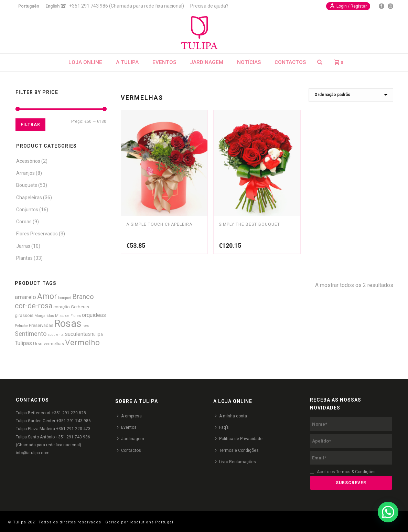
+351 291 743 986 (74, 421)
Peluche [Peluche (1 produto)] (21, 326)
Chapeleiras (29, 198)
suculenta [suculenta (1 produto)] (56, 335)
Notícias (249, 62)
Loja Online (85, 62)
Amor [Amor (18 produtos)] (47, 296)
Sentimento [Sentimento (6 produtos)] (31, 334)
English (52, 6)
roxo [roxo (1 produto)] (86, 326)
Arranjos (25, 173)
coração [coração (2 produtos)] (62, 307)
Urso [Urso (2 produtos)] (38, 344)
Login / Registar (348, 6)
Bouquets (27, 185)
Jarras (23, 246)
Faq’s (222, 427)
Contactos (290, 62)
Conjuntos (27, 210)
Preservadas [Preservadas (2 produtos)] (41, 325)
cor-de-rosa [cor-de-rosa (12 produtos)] (34, 306)
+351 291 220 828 (69, 413)
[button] (388, 512)
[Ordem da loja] (351, 95)
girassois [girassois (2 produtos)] (24, 315)
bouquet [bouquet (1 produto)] (65, 298)
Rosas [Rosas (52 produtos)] (68, 323)
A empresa (129, 416)
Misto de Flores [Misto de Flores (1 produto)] (68, 316)
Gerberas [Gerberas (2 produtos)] (80, 307)
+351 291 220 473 (73, 429)
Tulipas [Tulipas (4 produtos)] (23, 343)
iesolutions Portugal (152, 522)
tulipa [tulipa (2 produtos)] (97, 334)
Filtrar (30, 125)
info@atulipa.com (33, 453)
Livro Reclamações (235, 462)
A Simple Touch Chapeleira (159, 224)
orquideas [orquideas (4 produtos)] (94, 315)
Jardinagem (207, 62)
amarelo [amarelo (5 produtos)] (25, 297)
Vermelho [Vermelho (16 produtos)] (82, 343)
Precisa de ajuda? (209, 6)
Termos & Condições (356, 472)
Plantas (24, 258)
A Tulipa (127, 62)
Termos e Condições (237, 450)
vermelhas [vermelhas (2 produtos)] (54, 344)
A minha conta (231, 416)
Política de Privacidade (239, 439)
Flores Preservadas (37, 234)
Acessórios (28, 161)
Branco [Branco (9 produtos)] (83, 297)
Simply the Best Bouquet (249, 224)
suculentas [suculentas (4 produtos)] (78, 334)
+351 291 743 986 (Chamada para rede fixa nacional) (127, 6)
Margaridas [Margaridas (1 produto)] (44, 316)
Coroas (24, 222)
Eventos (164, 62)
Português (29, 6)
